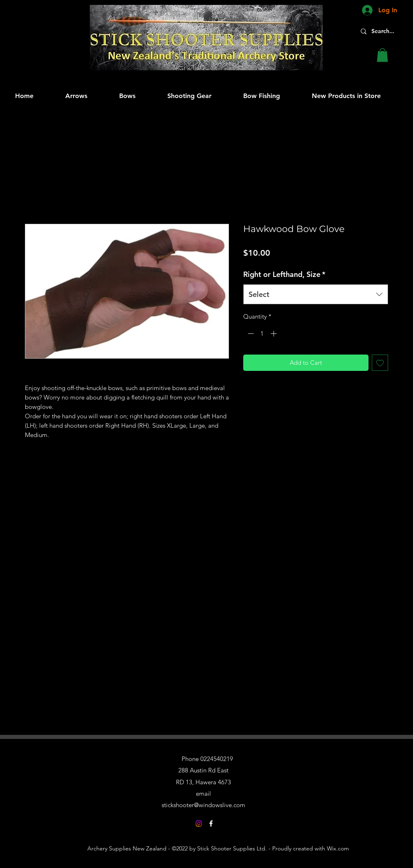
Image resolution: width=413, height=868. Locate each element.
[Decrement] (250, 334)
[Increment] (274, 334)
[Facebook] (211, 823)
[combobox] (316, 295)
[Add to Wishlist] (380, 363)
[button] (382, 55)
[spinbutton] (262, 334)
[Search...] (387, 31)
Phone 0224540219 (207, 759)
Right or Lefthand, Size (284, 274)
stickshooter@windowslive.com (203, 805)
